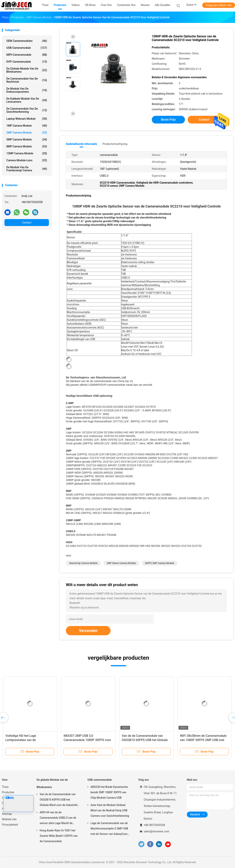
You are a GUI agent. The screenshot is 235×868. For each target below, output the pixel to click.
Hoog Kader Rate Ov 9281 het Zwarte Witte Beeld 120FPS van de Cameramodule (59, 836)
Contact (27, 223)
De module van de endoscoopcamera (27, 90)
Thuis (5, 787)
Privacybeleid (10, 825)
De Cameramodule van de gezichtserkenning (27, 110)
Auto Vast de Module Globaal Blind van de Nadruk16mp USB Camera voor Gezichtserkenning (110, 810)
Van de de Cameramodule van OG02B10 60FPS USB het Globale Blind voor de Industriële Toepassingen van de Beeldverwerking (59, 800)
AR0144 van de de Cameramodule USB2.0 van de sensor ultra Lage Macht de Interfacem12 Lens (58, 818)
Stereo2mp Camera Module (83, 563)
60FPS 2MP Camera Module (160, 563)
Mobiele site (9, 819)
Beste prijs (168, 120)
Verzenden (88, 631)
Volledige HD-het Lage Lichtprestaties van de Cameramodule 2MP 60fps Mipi (27, 740)
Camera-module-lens (27, 160)
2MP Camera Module (27, 133)
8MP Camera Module (27, 146)
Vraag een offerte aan (219, 5)
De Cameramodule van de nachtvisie (27, 80)
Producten (8, 792)
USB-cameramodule (27, 48)
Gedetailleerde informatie (81, 144)
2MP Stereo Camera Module (121, 563)
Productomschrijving (115, 144)
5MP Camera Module (27, 139)
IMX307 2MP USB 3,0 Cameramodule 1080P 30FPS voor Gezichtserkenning (87, 740)
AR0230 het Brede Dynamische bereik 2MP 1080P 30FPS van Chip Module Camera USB (109, 792)
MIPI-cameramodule (27, 55)
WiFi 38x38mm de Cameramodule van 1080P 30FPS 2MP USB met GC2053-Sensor (203, 740)
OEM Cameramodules (27, 41)
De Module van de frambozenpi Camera (27, 169)
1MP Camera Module (27, 126)
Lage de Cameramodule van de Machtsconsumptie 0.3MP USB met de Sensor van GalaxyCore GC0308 (109, 829)
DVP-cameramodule (27, 62)
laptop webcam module (27, 119)
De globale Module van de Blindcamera (27, 70)
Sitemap (7, 814)
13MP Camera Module (27, 153)
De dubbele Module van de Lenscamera (27, 100)
